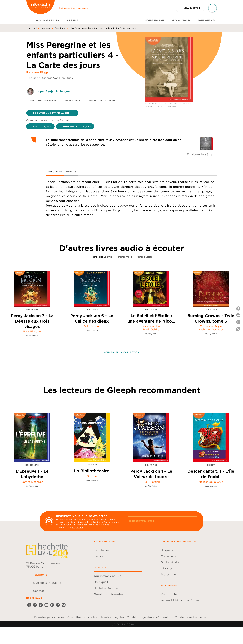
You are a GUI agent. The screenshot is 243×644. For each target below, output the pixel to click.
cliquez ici (77, 527)
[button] (190, 8)
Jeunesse (46, 28)
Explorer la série (200, 154)
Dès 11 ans (60, 28)
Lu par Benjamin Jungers (53, 91)
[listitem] (29, 605)
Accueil (33, 28)
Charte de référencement (192, 617)
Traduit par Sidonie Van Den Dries (50, 78)
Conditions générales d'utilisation (149, 617)
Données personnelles (49, 617)
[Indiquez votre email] (158, 521)
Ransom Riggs (37, 72)
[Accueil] (40, 8)
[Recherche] (212, 8)
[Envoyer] (194, 521)
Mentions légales (113, 617)
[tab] (30, 20)
